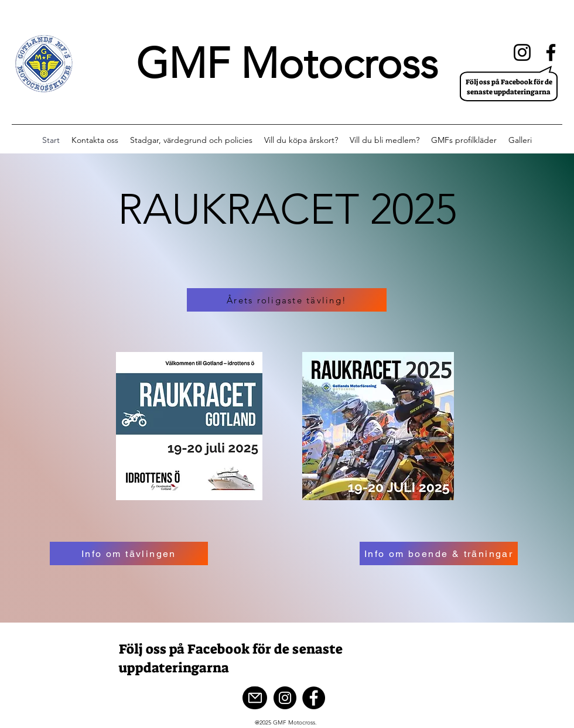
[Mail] (255, 698)
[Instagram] (522, 52)
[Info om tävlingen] (129, 553)
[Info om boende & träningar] (439, 553)
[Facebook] (551, 52)
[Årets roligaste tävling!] (287, 300)
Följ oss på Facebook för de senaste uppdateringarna (509, 87)
